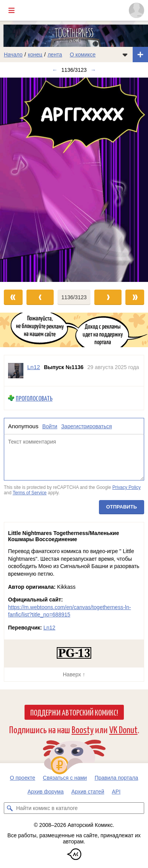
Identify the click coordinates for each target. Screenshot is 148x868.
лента (55, 55)
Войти (50, 426)
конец (35, 55)
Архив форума (46, 792)
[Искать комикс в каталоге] (10, 808)
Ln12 (49, 628)
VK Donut (123, 729)
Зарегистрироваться (86, 426)
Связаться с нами (65, 778)
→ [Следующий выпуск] (93, 70)
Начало (13, 55)
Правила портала (117, 778)
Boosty (83, 729)
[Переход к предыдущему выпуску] (19, 180)
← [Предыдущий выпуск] (55, 70)
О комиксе (83, 55)
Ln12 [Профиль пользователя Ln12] (34, 367)
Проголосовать (34, 398)
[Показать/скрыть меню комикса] (125, 55)
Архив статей (88, 792)
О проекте (23, 778)
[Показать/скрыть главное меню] (12, 10)
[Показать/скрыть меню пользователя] (136, 10)
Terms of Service (30, 493)
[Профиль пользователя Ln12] (16, 371)
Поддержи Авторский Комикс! (74, 712)
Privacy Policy (127, 487)
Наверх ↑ (74, 674)
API (116, 792)
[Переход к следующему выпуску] (74, 180)
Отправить (122, 507)
